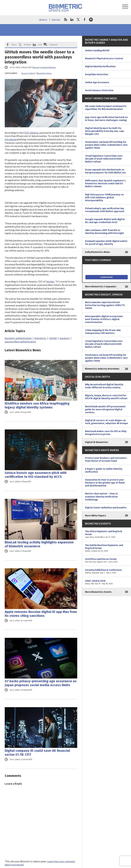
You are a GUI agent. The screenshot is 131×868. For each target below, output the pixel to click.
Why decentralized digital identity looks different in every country (104, 386)
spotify (91, 20)
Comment (53, 45)
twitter (78, 20)
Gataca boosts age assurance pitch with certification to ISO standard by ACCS (36, 475)
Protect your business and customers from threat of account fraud (106, 459)
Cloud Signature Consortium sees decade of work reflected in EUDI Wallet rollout (104, 159)
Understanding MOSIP (97, 50)
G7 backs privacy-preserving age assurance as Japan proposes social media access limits (41, 683)
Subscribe (56, 19)
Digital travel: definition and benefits (106, 508)
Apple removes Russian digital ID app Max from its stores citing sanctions (41, 614)
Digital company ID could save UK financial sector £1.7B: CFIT (37, 753)
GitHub (53, 338)
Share (14, 45)
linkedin (72, 20)
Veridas (50, 281)
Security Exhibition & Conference (107, 571)
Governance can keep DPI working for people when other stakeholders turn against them (106, 145)
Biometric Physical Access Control (104, 58)
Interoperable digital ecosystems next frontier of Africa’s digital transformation (104, 319)
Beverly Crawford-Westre (44, 67)
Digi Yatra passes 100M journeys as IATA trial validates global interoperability (104, 197)
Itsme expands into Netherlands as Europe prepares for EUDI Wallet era (105, 171)
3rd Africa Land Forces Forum (107, 560)
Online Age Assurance (97, 82)
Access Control (28, 73)
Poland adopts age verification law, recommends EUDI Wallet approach (105, 210)
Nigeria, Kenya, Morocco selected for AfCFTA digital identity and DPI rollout (106, 397)
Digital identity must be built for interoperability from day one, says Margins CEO (105, 131)
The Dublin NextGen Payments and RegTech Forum (107, 548)
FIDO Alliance (31, 133)
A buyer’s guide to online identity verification (104, 470)
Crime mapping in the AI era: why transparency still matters (103, 332)
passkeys (65, 338)
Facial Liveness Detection (99, 90)
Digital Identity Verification (100, 66)
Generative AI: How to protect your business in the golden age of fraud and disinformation (105, 483)
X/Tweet (27, 45)
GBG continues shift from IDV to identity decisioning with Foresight (105, 232)
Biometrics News (44, 73)
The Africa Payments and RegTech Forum (107, 534)
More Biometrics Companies (101, 287)
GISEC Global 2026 (107, 582)
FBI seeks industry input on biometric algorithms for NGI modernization (106, 108)
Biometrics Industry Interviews (102, 369)
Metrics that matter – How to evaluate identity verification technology (101, 497)
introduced (11, 139)
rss (65, 20)
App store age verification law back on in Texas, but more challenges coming (106, 119)
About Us (43, 19)
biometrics (40, 338)
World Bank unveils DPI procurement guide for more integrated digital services (105, 409)
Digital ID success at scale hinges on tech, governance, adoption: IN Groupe (106, 422)
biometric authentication (18, 338)
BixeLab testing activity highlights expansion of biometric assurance (39, 544)
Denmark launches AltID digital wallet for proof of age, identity (106, 243)
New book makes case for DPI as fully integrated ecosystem (106, 433)
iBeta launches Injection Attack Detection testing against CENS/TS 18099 (105, 305)
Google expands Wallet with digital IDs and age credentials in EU (105, 221)
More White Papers (96, 516)
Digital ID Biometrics (97, 442)
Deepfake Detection (97, 74)
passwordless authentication (20, 342)
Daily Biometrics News (98, 252)
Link (40, 45)
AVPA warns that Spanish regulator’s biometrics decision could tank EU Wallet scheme (105, 183)
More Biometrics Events (98, 592)
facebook (85, 20)
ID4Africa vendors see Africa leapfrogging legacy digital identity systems (37, 405)
